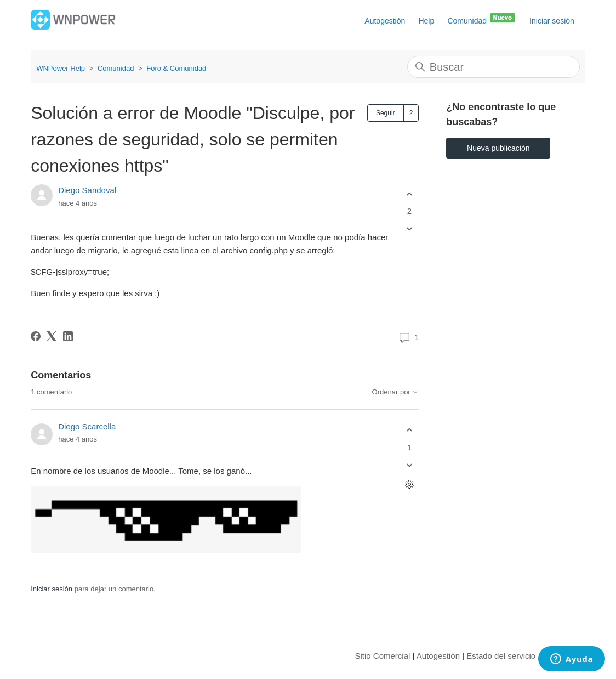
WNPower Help (61, 68)
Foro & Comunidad (176, 68)
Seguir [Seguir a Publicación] (386, 113)
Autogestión (385, 21)
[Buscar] (494, 67)
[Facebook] (36, 336)
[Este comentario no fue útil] (409, 465)
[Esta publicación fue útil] (409, 194)
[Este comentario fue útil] (409, 430)
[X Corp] (52, 336)
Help (426, 21)
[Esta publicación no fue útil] (409, 229)
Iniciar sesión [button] (552, 21)
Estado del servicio (501, 656)
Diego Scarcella (87, 426)
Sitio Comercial (383, 656)
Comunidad (482, 19)
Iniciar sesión (52, 589)
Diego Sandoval (87, 190)
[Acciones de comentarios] (409, 484)
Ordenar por (396, 392)
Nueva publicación (498, 148)
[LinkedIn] (68, 336)
